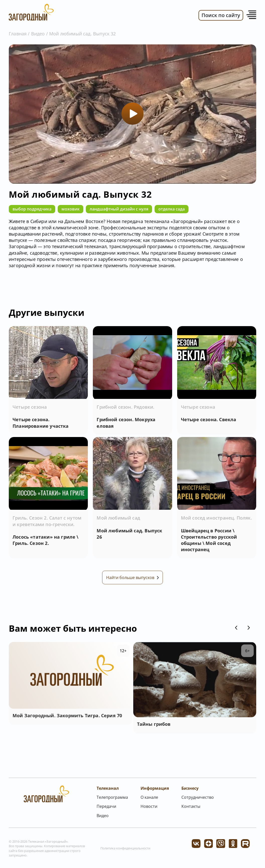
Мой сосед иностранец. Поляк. (216, 519)
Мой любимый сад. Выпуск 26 (129, 534)
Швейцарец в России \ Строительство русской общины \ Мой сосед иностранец (209, 541)
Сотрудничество (198, 799)
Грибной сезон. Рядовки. (125, 407)
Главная (18, 34)
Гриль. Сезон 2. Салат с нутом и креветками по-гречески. (47, 522)
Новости (149, 808)
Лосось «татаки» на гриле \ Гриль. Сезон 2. (46, 541)
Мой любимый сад (118, 519)
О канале (149, 799)
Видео (38, 34)
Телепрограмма (112, 799)
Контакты (191, 808)
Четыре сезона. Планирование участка (41, 423)
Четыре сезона (30, 407)
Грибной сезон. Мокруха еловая (126, 423)
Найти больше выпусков (132, 579)
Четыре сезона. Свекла (209, 419)
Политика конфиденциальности (125, 850)
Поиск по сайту (221, 15)
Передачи (106, 808)
